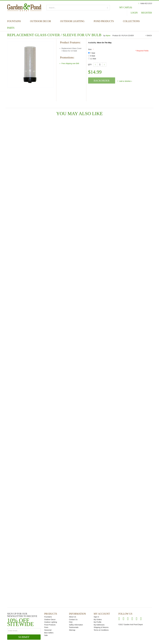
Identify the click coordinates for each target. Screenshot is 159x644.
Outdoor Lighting (72, 21)
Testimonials (74, 627)
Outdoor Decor (41, 21)
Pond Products (104, 21)
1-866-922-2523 (146, 3)
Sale (46, 635)
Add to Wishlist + (126, 81)
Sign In (96, 617)
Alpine (108, 36)
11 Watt (92, 59)
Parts (11, 28)
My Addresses (99, 625)
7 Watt (92, 53)
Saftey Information (76, 625)
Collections (131, 21)
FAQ (71, 622)
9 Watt (92, 56)
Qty (90, 65)
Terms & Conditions (101, 630)
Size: (91, 49)
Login (134, 13)
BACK (149, 36)
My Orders (98, 620)
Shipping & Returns (101, 627)
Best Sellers (49, 633)
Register (146, 13)
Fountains (14, 21)
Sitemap (72, 630)
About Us (73, 617)
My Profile (97, 622)
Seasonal (48, 630)
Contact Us (73, 620)
